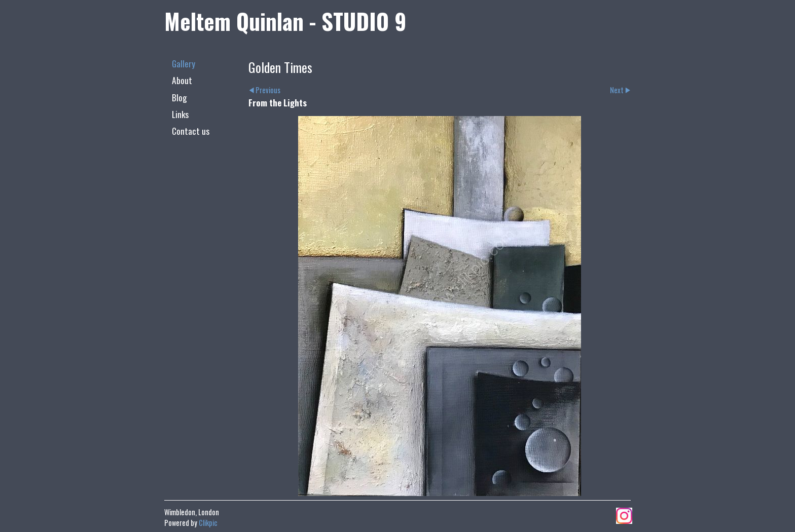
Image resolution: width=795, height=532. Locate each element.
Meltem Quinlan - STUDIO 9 (285, 21)
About (182, 80)
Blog (179, 97)
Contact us (191, 131)
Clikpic (208, 523)
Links (180, 114)
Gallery (184, 63)
